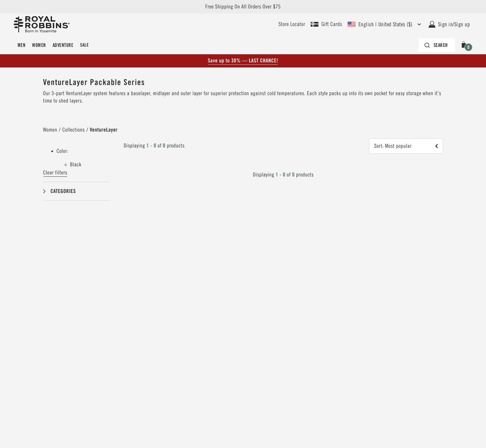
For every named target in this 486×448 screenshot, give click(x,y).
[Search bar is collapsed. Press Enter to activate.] (437, 45)
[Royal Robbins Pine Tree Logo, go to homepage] (42, 24)
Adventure (63, 45)
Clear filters (55, 173)
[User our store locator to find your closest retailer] (292, 24)
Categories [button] (63, 191)
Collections (74, 130)
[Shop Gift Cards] (326, 24)
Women (39, 45)
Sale (84, 45)
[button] (465, 45)
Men (21, 45)
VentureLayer (104, 130)
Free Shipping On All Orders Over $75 (243, 7)
